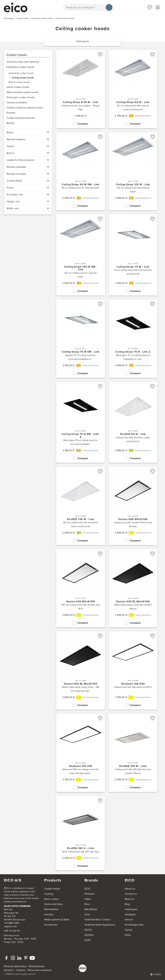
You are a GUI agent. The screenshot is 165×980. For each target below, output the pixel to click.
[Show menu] (158, 7)
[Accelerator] (17, 7)
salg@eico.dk (10, 926)
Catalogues (131, 909)
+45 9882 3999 (12, 923)
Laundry (49, 914)
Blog (127, 904)
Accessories (51, 925)
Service (129, 919)
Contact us (131, 894)
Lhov (87, 914)
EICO (87, 889)
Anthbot (89, 935)
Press (128, 935)
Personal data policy (15, 966)
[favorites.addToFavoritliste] (100, 54)
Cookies (21, 970)
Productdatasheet (143, 116)
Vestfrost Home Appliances (100, 925)
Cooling (49, 894)
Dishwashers (51, 909)
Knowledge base (134, 925)
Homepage (9, 18)
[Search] (109, 7)
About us (130, 889)
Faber (88, 899)
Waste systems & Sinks (57, 919)
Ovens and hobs (53, 904)
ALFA (87, 940)
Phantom (89, 894)
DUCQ (88, 930)
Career (129, 930)
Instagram (130, 914)
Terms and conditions (40, 970)
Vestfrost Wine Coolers (97, 919)
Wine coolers (51, 899)
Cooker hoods (17, 55)
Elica (87, 904)
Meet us (129, 899)
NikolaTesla (91, 909)
